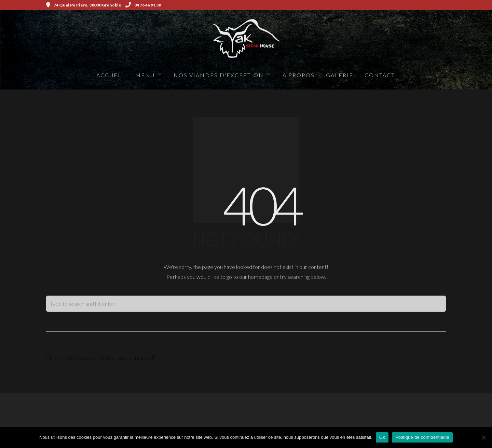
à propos (299, 75)
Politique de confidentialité (422, 437)
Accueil (110, 75)
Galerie (340, 75)
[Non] (483, 437)
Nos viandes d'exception (219, 75)
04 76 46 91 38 (143, 5)
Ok (382, 437)
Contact (380, 75)
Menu (145, 75)
